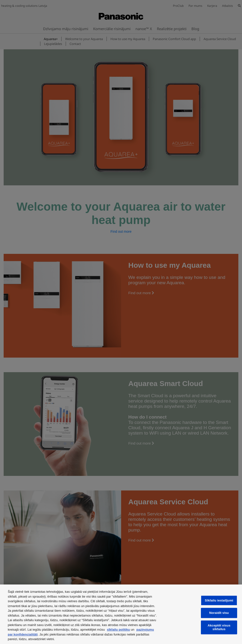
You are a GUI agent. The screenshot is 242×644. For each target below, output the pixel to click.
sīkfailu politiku (118, 630)
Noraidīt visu (219, 613)
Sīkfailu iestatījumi (219, 600)
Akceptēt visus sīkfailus (219, 627)
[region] (121, 614)
